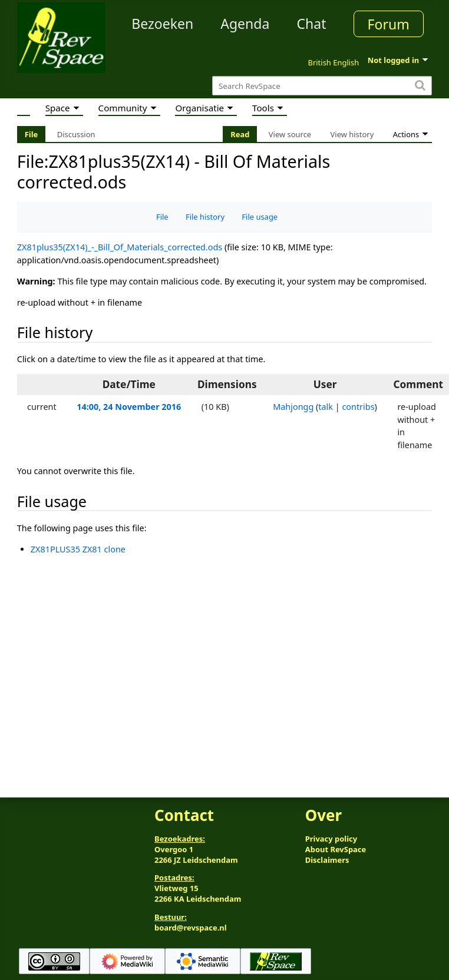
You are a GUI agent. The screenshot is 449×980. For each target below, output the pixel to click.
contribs (358, 407)
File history (205, 217)
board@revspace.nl (191, 928)
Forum (389, 24)
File (162, 217)
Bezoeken (162, 24)
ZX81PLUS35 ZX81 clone (78, 549)
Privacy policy (331, 839)
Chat (311, 24)
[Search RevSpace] (322, 86)
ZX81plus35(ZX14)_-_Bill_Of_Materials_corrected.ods (120, 247)
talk (326, 407)
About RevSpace (336, 849)
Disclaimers (327, 860)
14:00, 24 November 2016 (129, 407)
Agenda (245, 24)
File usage (260, 217)
